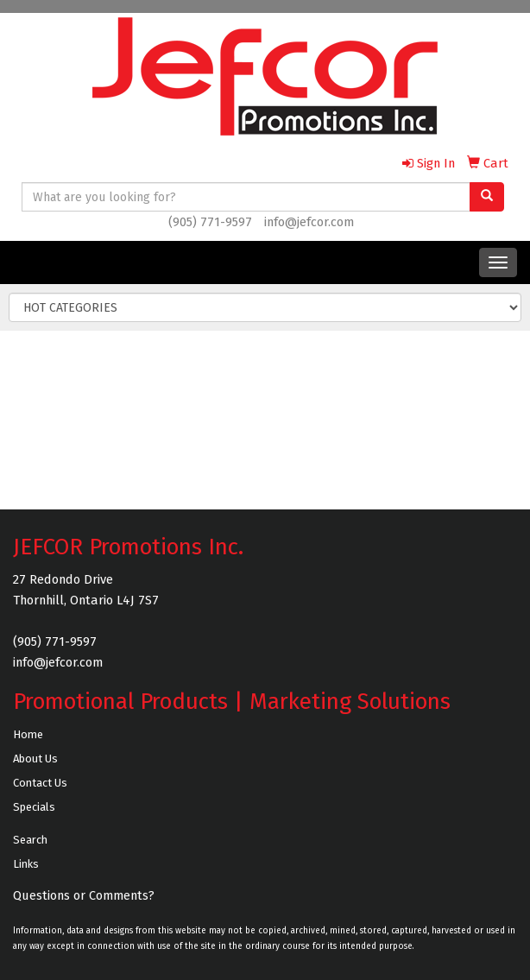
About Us (35, 759)
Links (26, 864)
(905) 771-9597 (210, 222)
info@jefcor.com (309, 222)
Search (30, 840)
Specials (34, 807)
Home (28, 734)
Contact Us (40, 783)
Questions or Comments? (84, 895)
